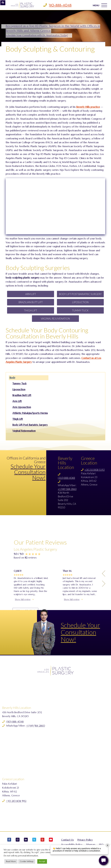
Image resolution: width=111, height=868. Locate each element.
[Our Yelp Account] (42, 844)
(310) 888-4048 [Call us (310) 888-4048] (66, 478)
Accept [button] (42, 861)
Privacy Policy (85, 843)
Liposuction (80, 302)
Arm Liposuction (22, 407)
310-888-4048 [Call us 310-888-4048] (60, 5)
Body (12, 378)
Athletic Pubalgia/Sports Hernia (30, 413)
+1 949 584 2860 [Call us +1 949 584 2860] (67, 489)
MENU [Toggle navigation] (100, 5)
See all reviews (27, 659)
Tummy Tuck (80, 310)
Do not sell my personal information (21, 856)
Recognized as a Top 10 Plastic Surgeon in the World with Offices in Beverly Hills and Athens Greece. (53, 30)
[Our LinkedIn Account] (26, 844)
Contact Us (67, 843)
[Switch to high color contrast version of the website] (3, 3)
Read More (11, 861)
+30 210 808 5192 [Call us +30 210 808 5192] (95, 470)
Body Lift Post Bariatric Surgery (80, 294)
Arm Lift (31, 294)
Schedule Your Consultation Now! (28, 472)
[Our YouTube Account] (51, 844)
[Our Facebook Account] (9, 844)
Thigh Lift (31, 310)
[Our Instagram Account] (18, 844)
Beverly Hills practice (88, 107)
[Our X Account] (34, 844)
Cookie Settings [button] (27, 861)
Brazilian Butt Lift (31, 302)
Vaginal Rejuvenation (55, 319)
